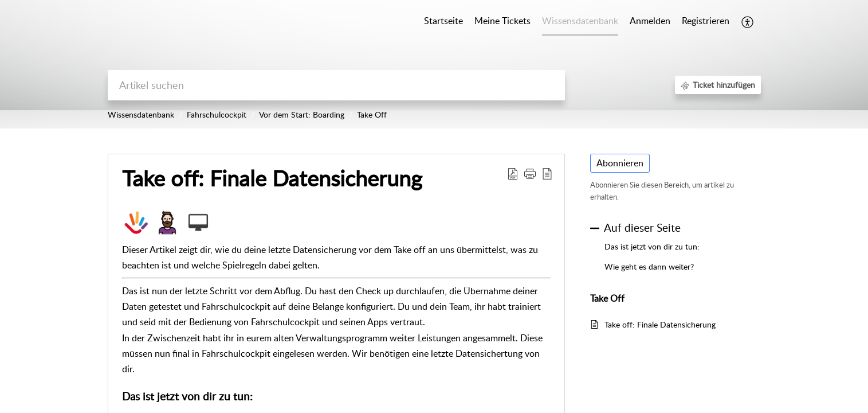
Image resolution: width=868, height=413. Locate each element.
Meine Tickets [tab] (502, 21)
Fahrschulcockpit (217, 114)
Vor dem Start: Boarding (302, 114)
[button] (748, 22)
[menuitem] (650, 22)
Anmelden (650, 21)
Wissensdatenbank (141, 114)
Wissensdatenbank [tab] (580, 21)
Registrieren (706, 21)
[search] (336, 85)
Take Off (372, 114)
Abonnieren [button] (620, 163)
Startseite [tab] (443, 21)
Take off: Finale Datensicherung (660, 324)
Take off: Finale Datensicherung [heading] (272, 178)
